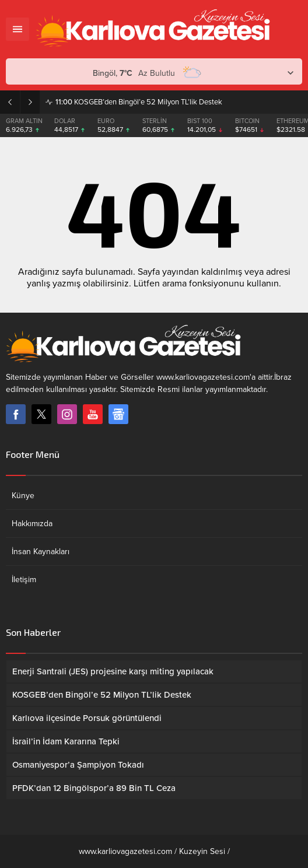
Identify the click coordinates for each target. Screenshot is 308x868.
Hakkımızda (32, 524)
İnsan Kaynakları (41, 552)
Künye (23, 496)
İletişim (24, 580)
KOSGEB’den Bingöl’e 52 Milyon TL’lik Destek (139, 102)
